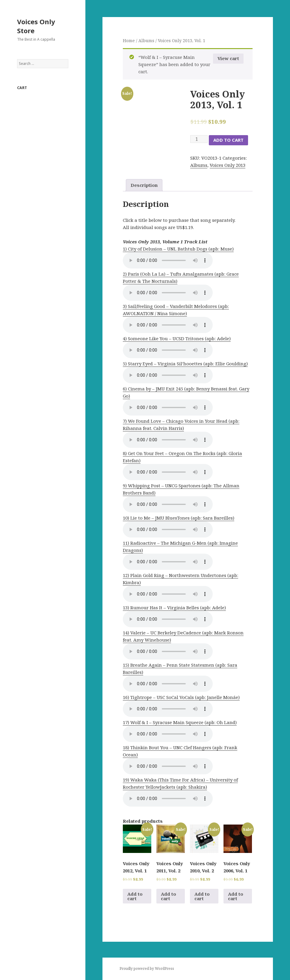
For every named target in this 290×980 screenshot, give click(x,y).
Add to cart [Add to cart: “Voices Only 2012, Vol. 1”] (135, 896)
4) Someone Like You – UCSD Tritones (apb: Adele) (177, 338)
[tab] (144, 185)
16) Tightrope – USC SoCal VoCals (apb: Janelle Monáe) (181, 697)
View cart (228, 58)
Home (129, 41)
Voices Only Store (36, 26)
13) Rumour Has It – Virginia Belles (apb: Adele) (174, 607)
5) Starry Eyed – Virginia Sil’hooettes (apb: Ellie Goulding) (185, 364)
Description (144, 185)
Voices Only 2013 (228, 165)
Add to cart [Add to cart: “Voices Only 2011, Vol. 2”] (169, 896)
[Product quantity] (199, 139)
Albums (146, 41)
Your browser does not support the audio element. (168, 260)
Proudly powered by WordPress (147, 968)
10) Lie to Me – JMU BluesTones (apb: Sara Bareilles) (179, 518)
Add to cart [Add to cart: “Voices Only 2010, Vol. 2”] (202, 896)
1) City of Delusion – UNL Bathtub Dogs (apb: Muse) (178, 249)
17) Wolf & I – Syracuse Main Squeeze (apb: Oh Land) (180, 722)
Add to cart (228, 140)
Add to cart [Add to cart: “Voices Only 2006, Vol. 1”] (236, 896)
